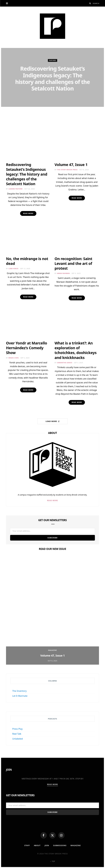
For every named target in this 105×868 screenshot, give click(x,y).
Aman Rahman (63, 273)
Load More (53, 422)
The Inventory (19, 692)
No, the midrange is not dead (27, 261)
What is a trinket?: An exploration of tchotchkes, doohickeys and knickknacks (76, 351)
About (37, 846)
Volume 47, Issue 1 (71, 165)
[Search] (90, 3)
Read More (28, 213)
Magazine (52, 651)
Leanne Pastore (54, 97)
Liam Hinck (13, 269)
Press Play (17, 730)
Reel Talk (17, 734)
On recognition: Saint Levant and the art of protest (73, 264)
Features (52, 61)
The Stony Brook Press (67, 170)
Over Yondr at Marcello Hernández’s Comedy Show (27, 348)
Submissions (60, 846)
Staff (27, 846)
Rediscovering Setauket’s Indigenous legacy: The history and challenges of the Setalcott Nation (53, 79)
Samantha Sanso (65, 363)
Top (53, 862)
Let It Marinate (20, 697)
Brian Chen (14, 358)
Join (47, 846)
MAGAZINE (76, 846)
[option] (52, 611)
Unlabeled (18, 739)
